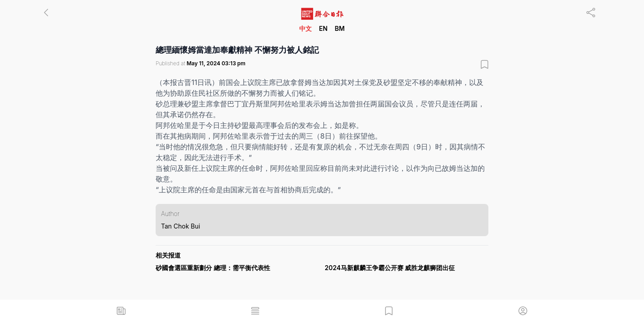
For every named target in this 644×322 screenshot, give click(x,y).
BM (339, 28)
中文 (305, 28)
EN (323, 28)
